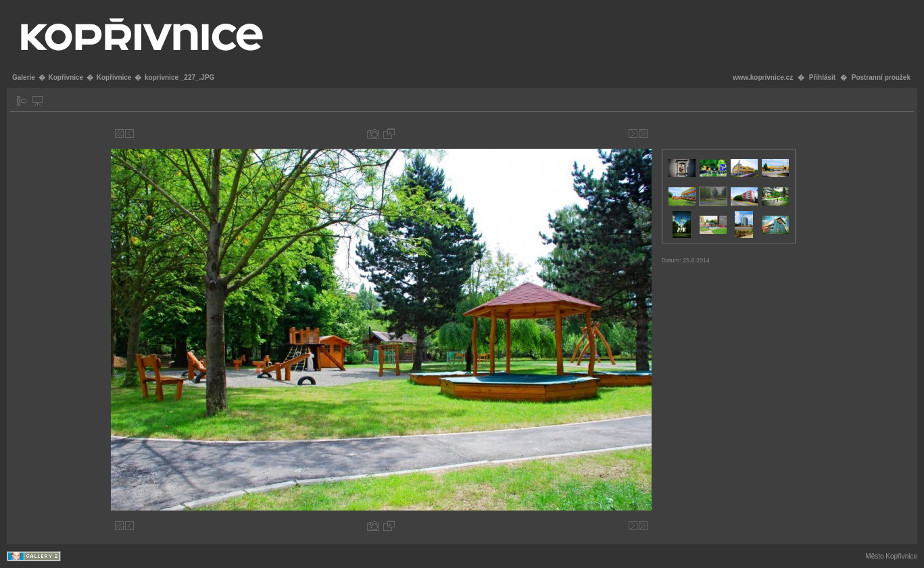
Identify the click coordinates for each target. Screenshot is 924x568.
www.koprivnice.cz (763, 77)
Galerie (24, 77)
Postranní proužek (881, 77)
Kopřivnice (66, 77)
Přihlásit (822, 77)
